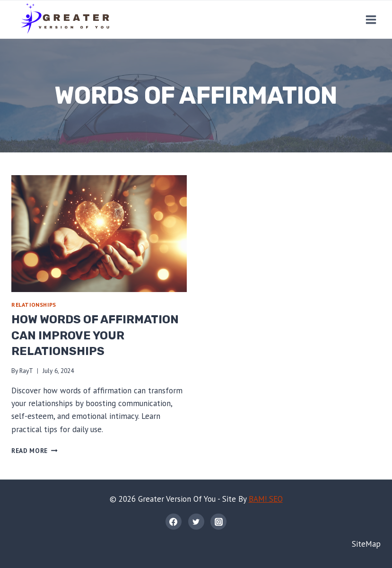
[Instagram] (218, 522)
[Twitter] (196, 522)
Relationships (34, 305)
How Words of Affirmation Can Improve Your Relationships (95, 335)
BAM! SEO (266, 499)
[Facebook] (174, 522)
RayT (26, 371)
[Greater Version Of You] (65, 19)
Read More (35, 451)
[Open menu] (371, 19)
